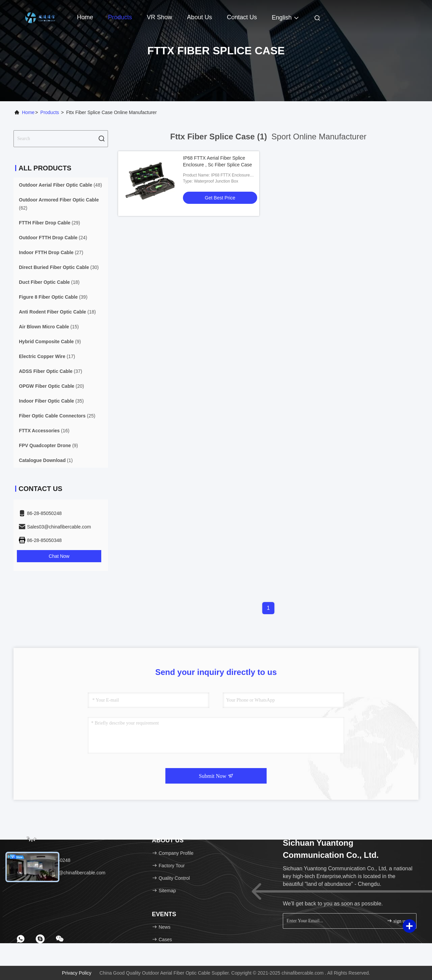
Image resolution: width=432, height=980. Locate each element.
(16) (44, 431)
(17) (47, 356)
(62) (59, 204)
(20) (51, 386)
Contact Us (242, 17)
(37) (51, 371)
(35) (51, 401)
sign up (397, 921)
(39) (53, 297)
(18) (49, 282)
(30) (59, 267)
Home (85, 17)
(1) (46, 460)
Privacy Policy (77, 973)
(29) (49, 223)
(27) (51, 252)
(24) (53, 238)
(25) (57, 416)
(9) (50, 342)
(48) (60, 185)
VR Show (159, 17)
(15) (49, 327)
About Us (199, 17)
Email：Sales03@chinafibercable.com (62, 873)
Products (120, 17)
